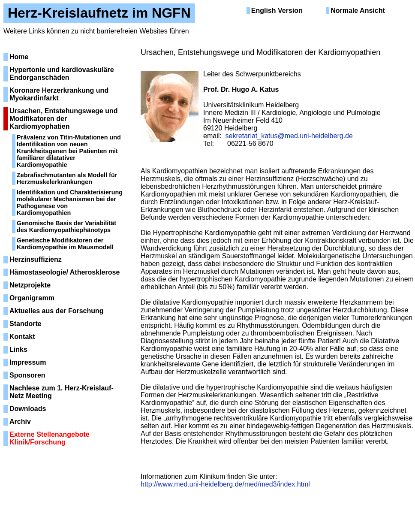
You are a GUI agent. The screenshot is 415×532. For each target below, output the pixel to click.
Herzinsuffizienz (36, 259)
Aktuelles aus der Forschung (57, 311)
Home (19, 57)
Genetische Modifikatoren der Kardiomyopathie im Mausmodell (65, 244)
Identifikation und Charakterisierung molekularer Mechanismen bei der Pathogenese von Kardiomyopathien (70, 203)
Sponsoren (27, 375)
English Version (277, 11)
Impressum (28, 362)
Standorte (26, 324)
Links (18, 349)
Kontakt (22, 337)
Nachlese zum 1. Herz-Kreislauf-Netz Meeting (62, 392)
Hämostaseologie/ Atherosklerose (65, 272)
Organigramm (32, 298)
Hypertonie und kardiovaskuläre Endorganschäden (62, 74)
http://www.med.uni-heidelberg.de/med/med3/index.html (225, 484)
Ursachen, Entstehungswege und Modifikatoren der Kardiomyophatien (63, 119)
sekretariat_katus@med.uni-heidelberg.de (289, 136)
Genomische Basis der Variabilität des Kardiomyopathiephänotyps (66, 227)
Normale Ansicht (358, 11)
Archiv (20, 422)
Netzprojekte (30, 285)
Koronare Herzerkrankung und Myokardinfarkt (59, 94)
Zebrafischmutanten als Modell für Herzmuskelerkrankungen (67, 178)
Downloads (28, 409)
